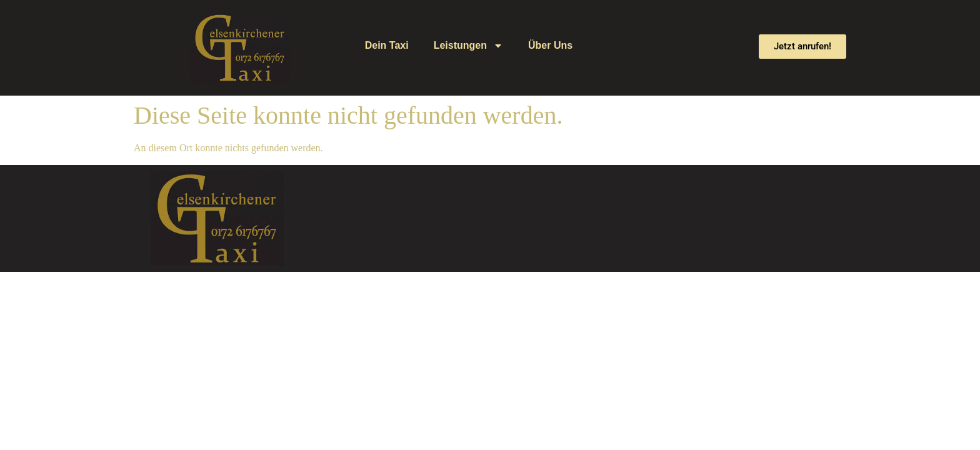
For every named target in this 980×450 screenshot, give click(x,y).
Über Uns (550, 45)
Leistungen (468, 46)
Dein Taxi (387, 45)
